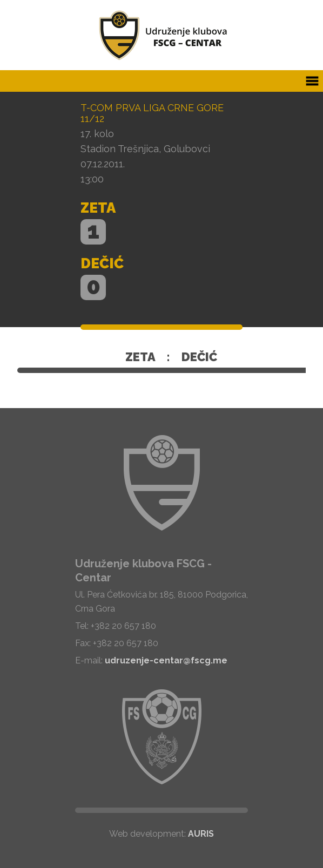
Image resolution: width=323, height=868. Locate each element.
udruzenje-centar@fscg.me (166, 660)
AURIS (201, 834)
